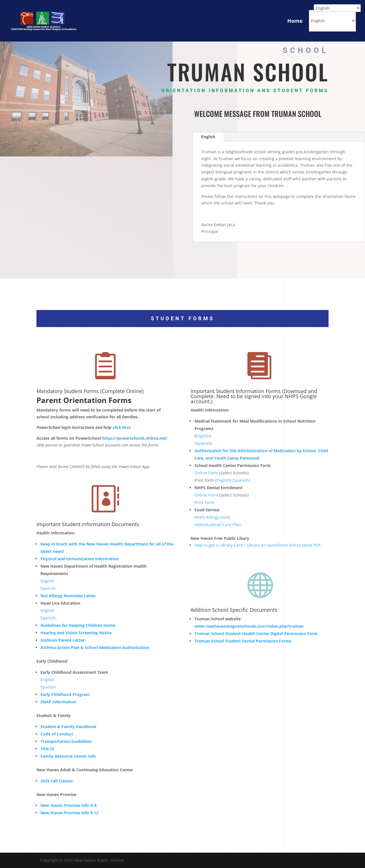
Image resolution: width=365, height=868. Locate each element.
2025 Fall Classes (57, 781)
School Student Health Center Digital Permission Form (256, 634)
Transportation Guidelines (66, 741)
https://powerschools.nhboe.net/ (135, 438)
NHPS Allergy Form (212, 517)
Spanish (48, 588)
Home (295, 21)
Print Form (204, 502)
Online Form (206, 473)
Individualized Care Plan (218, 525)
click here (122, 427)
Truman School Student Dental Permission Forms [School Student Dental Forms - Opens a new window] (243, 641)
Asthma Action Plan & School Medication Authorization (95, 647)
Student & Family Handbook (68, 727)
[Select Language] (332, 21)
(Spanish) (203, 443)
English (208, 137)
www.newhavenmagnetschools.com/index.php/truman (249, 626)
